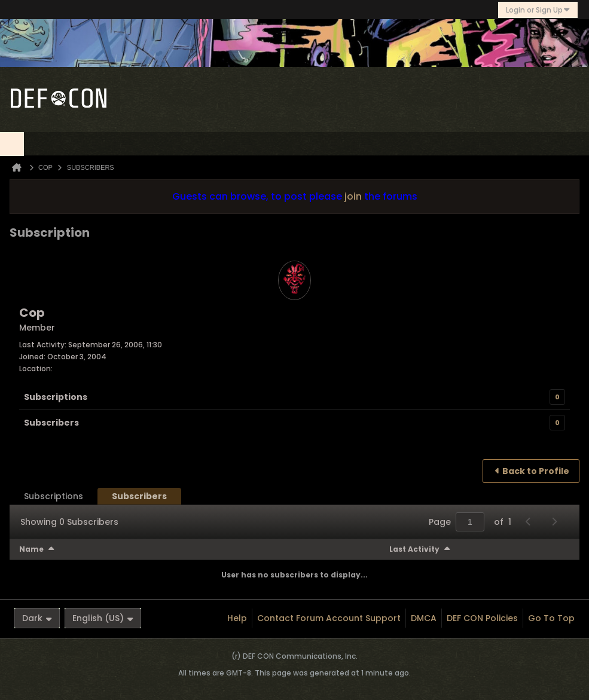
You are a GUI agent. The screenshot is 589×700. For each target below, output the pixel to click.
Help (237, 618)
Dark (37, 618)
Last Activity (414, 549)
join (353, 196)
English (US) (103, 618)
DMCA (424, 618)
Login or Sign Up (538, 10)
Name (31, 549)
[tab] (54, 496)
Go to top (551, 618)
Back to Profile (536, 471)
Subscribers (51, 423)
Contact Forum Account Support (329, 618)
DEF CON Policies (482, 618)
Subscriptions (56, 397)
